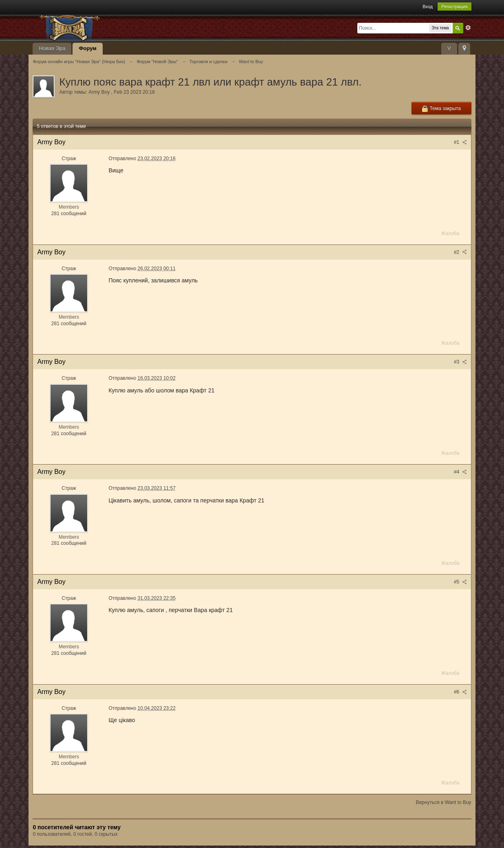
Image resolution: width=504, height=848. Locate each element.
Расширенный (468, 28)
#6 (460, 692)
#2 (460, 252)
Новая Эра (52, 48)
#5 (460, 582)
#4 (460, 472)
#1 (460, 142)
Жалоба (450, 233)
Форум (87, 48)
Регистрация (454, 7)
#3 (460, 362)
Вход (428, 7)
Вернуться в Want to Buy (443, 802)
